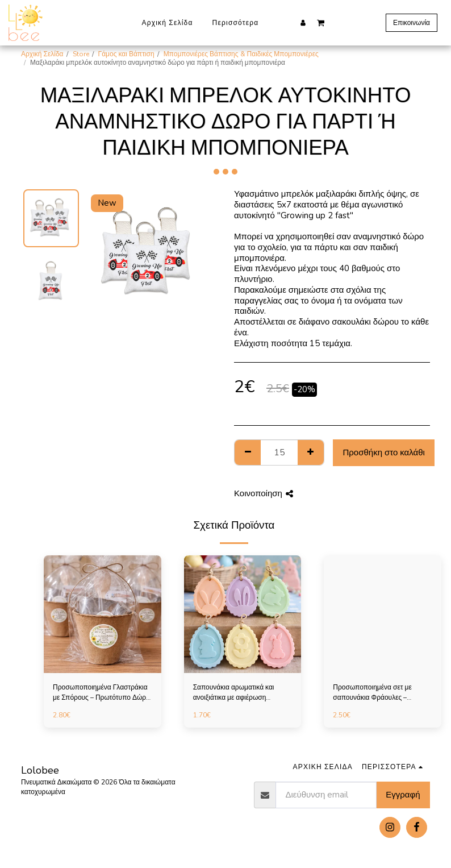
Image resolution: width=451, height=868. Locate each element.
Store (81, 54)
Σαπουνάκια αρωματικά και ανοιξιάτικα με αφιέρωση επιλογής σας (234, 693)
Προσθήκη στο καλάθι (384, 452)
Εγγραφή (403, 795)
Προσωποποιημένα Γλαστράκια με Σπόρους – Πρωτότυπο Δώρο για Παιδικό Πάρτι (101, 693)
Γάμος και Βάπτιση (126, 54)
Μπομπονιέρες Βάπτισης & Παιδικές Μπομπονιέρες (241, 54)
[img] (103, 614)
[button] (321, 22)
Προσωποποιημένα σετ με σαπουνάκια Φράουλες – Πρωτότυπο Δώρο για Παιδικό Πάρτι (378, 693)
